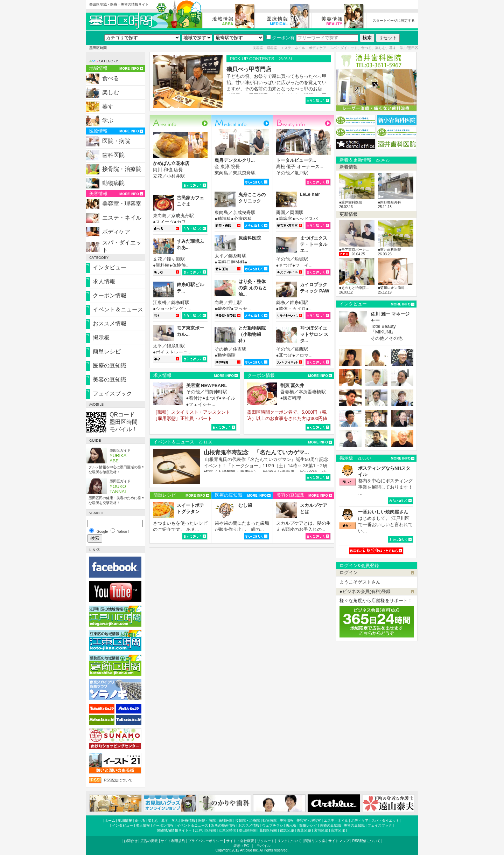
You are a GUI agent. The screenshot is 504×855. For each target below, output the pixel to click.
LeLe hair (310, 194)
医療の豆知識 (110, 366)
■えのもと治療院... (354, 288)
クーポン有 (281, 38)
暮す (108, 106)
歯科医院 (113, 155)
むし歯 (245, 505)
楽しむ (111, 92)
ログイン (349, 573)
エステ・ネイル (122, 218)
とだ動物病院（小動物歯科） (252, 334)
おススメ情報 (110, 323)
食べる (111, 78)
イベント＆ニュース (118, 309)
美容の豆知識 (110, 380)
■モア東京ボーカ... (354, 250)
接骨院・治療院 (122, 169)
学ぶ (108, 120)
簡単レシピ (107, 351)
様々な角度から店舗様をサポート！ (376, 601)
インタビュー (110, 267)
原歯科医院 (250, 238)
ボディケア (116, 232)
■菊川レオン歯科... (393, 288)
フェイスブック (112, 394)
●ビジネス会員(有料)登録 (365, 591)
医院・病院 (116, 141)
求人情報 (104, 281)
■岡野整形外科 (390, 202)
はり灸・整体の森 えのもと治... (253, 288)
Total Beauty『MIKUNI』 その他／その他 (390, 326)
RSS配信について (118, 780)
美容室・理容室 (122, 204)
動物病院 (113, 183)
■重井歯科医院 (351, 202)
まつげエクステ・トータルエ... (314, 244)
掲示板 (101, 337)
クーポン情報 (110, 295)
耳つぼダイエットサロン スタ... (314, 334)
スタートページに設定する (394, 20)
